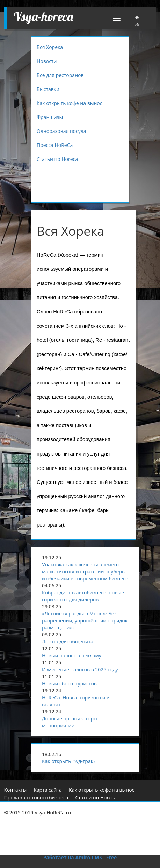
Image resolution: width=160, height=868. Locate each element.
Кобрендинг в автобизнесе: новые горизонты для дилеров (83, 596)
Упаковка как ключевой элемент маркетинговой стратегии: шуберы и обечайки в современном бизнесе (85, 571)
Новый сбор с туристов (69, 683)
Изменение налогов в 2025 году (80, 669)
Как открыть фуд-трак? (69, 761)
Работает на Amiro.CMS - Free (80, 857)
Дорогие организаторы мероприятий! (70, 722)
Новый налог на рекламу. (72, 655)
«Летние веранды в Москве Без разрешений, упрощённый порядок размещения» (85, 620)
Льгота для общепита (68, 641)
